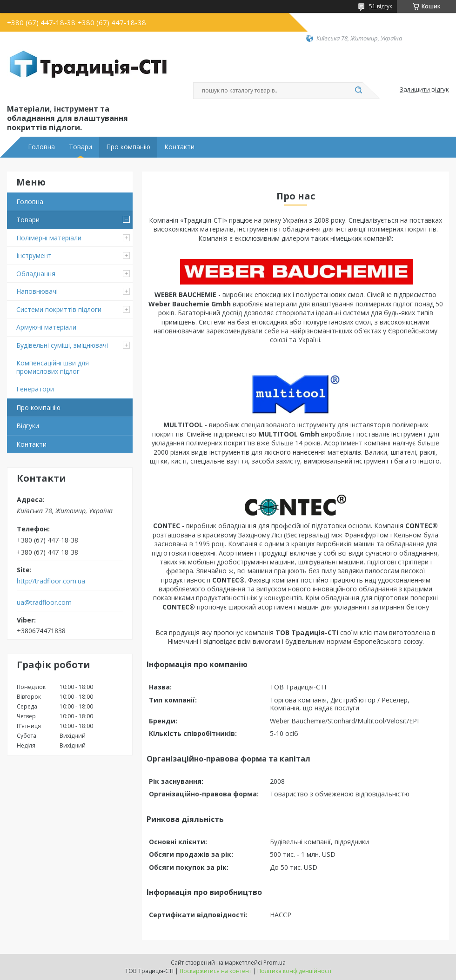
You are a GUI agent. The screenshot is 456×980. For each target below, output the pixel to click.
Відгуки (28, 426)
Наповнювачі (37, 291)
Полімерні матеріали (49, 238)
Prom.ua (275, 963)
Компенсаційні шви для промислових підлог (53, 367)
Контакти (179, 147)
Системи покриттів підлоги (59, 309)
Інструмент (34, 255)
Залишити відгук (424, 90)
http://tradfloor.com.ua (51, 581)
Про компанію (128, 147)
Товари (80, 147)
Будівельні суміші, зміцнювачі (62, 345)
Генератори (35, 389)
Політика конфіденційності (294, 971)
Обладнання (36, 274)
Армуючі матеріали (46, 327)
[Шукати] (358, 91)
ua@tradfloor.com (44, 603)
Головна (41, 147)
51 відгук (381, 6)
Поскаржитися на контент (215, 971)
